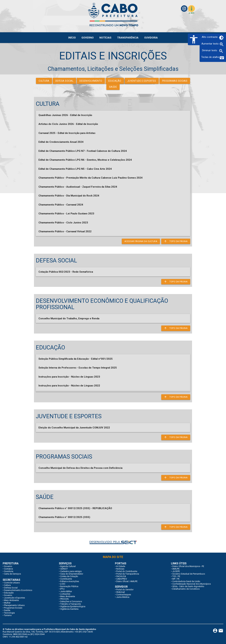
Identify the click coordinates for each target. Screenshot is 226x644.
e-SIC (63, 584)
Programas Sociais (175, 81)
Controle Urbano (12, 583)
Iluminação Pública (69, 586)
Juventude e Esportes (142, 81)
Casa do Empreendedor (72, 574)
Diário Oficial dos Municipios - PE (188, 566)
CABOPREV (122, 579)
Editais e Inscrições (70, 581)
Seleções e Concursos (71, 601)
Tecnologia (9, 613)
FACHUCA (121, 576)
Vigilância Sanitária (69, 609)
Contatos (8, 569)
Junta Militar (66, 591)
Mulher (7, 603)
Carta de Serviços (12, 574)
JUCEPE (176, 571)
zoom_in (222, 44)
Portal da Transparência (128, 574)
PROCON (64, 599)
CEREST (64, 569)
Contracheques (124, 595)
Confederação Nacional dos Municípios (192, 584)
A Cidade (121, 566)
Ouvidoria (9, 571)
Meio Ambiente (11, 600)
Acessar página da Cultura (141, 241)
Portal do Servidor (125, 590)
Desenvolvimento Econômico (18, 590)
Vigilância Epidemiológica (73, 606)
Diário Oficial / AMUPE (127, 581)
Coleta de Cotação (69, 576)
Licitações (65, 594)
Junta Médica (123, 597)
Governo (8, 566)
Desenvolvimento (91, 81)
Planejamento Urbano (14, 605)
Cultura (44, 81)
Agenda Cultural (68, 566)
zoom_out (221, 51)
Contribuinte (66, 579)
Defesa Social (64, 81)
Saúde (113, 87)
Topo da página (176, 241)
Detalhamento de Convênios (186, 589)
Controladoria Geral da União (186, 581)
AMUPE (176, 569)
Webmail (121, 592)
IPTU (62, 589)
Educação (115, 81)
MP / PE (176, 579)
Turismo (8, 615)
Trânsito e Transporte (71, 604)
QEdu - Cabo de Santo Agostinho (188, 586)
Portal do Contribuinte (127, 571)
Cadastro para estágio (71, 571)
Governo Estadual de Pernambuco (189, 574)
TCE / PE (176, 576)
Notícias (120, 569)
